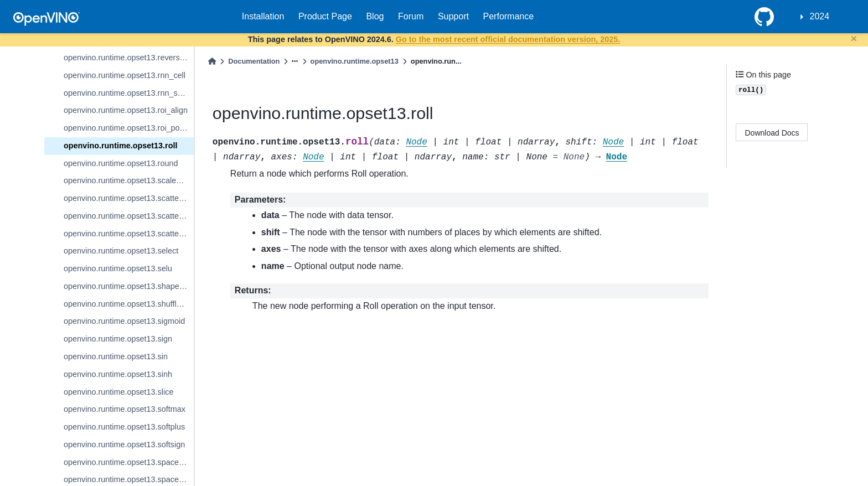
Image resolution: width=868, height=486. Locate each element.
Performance (509, 16)
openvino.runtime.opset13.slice (118, 392)
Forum (411, 16)
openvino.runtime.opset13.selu (118, 268)
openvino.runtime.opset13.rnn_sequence (129, 93)
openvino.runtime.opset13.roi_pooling (129, 128)
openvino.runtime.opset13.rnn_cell (125, 75)
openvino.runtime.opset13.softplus (124, 427)
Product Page (325, 16)
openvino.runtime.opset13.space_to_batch (129, 462)
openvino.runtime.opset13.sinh (118, 374)
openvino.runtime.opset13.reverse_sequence (129, 58)
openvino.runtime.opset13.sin (116, 356)
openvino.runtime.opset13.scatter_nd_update (129, 216)
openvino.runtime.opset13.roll (121, 146)
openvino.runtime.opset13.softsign (124, 444)
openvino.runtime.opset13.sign (118, 339)
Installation (263, 16)
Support (453, 16)
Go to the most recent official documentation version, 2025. (508, 39)
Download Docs (772, 133)
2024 (820, 16)
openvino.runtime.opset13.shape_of (127, 286)
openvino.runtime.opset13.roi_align (126, 110)
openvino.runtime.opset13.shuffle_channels (129, 304)
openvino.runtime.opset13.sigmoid (124, 321)
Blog (375, 16)
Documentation (254, 61)
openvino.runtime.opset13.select (121, 251)
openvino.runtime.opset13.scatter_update (129, 234)
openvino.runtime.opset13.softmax (125, 409)
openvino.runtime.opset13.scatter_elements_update (129, 198)
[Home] (212, 61)
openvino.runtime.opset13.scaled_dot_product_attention (129, 180)
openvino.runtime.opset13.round (121, 163)
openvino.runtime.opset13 (355, 61)
